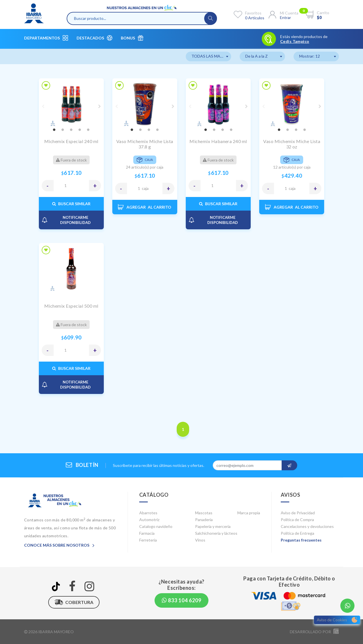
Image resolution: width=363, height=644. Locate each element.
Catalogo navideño (156, 526)
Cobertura (74, 602)
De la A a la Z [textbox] (257, 56)
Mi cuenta (289, 13)
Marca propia (249, 513)
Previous (43, 106)
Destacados (94, 38)
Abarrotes (148, 513)
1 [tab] (54, 130)
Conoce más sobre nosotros (59, 545)
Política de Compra (297, 520)
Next (100, 106)
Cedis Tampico (295, 41)
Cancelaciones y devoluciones (307, 526)
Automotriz (149, 520)
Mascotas (204, 513)
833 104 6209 (181, 600)
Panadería (204, 520)
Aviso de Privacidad (298, 513)
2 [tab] (63, 130)
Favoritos (253, 13)
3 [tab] (71, 130)
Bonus (132, 38)
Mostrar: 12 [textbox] (310, 56)
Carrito (323, 13)
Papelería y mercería (213, 526)
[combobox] (208, 56)
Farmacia (147, 533)
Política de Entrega (297, 533)
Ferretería (148, 540)
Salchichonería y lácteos (216, 533)
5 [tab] (88, 130)
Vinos (200, 540)
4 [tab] (80, 130)
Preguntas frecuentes (301, 540)
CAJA (145, 188)
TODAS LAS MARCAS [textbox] (211, 56)
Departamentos (46, 38)
